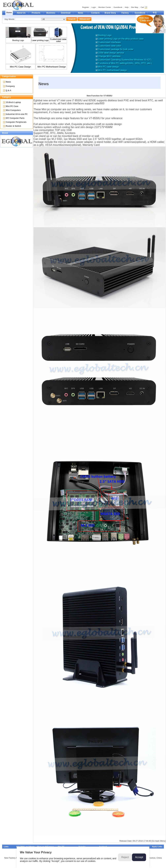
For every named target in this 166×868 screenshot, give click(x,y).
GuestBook (140, 13)
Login (94, 7)
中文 (155, 13)
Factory (125, 13)
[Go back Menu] (158, 841)
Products (36, 13)
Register (86, 7)
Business (51, 13)
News (80, 13)
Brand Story (110, 13)
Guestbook (118, 7)
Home (9, 13)
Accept (139, 857)
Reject (125, 857)
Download (66, 13)
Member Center (105, 7)
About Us (21, 13)
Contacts (95, 13)
